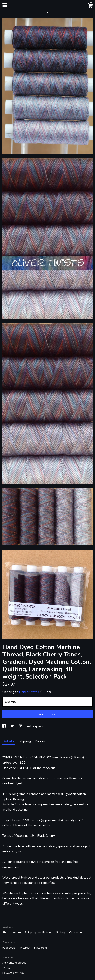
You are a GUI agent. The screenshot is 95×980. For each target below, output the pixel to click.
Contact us (76, 933)
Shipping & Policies (32, 741)
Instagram (40, 948)
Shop (6, 933)
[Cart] (90, 6)
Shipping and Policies (39, 933)
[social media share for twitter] (13, 726)
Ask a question (37, 726)
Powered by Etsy (13, 973)
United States (29, 692)
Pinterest (25, 948)
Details (9, 741)
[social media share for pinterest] (21, 726)
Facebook (9, 948)
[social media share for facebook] (4, 726)
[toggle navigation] (5, 5)
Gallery (61, 933)
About (17, 933)
